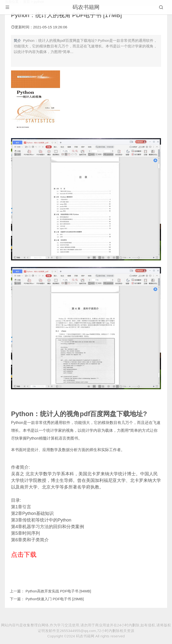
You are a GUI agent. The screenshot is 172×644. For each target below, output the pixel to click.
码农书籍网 (86, 7)
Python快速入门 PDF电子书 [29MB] (55, 599)
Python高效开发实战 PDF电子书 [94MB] (58, 591)
